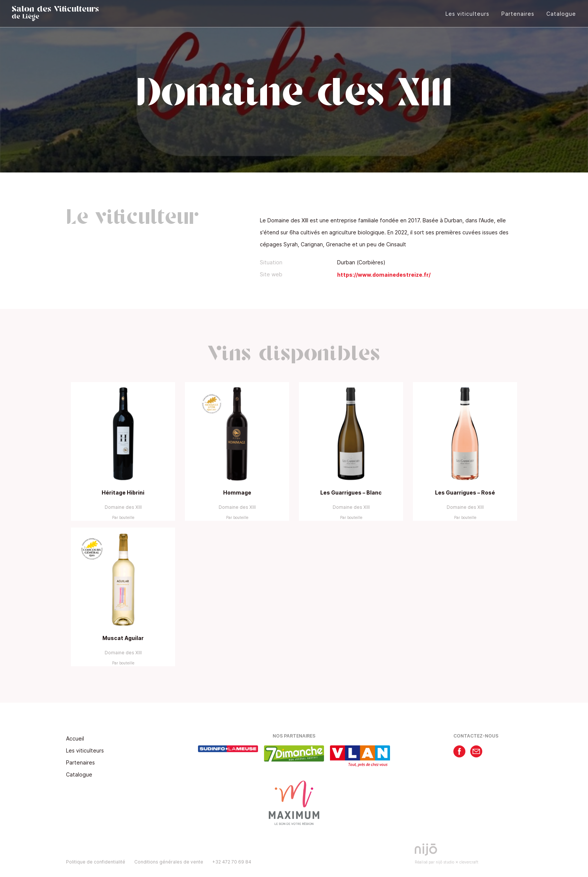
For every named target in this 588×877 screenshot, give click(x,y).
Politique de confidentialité (96, 862)
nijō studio (445, 862)
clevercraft (469, 862)
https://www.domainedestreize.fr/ (384, 275)
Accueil (75, 738)
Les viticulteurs (467, 14)
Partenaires (518, 14)
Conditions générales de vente (169, 862)
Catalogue (561, 14)
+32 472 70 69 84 (232, 862)
